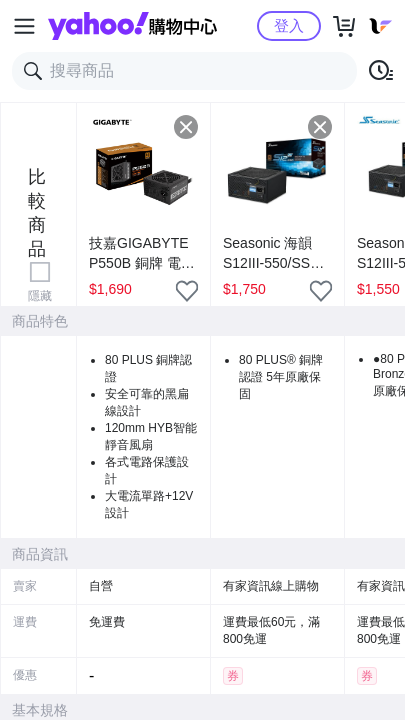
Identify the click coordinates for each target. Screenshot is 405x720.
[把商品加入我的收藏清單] (187, 291)
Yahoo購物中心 (132, 26)
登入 (289, 25)
